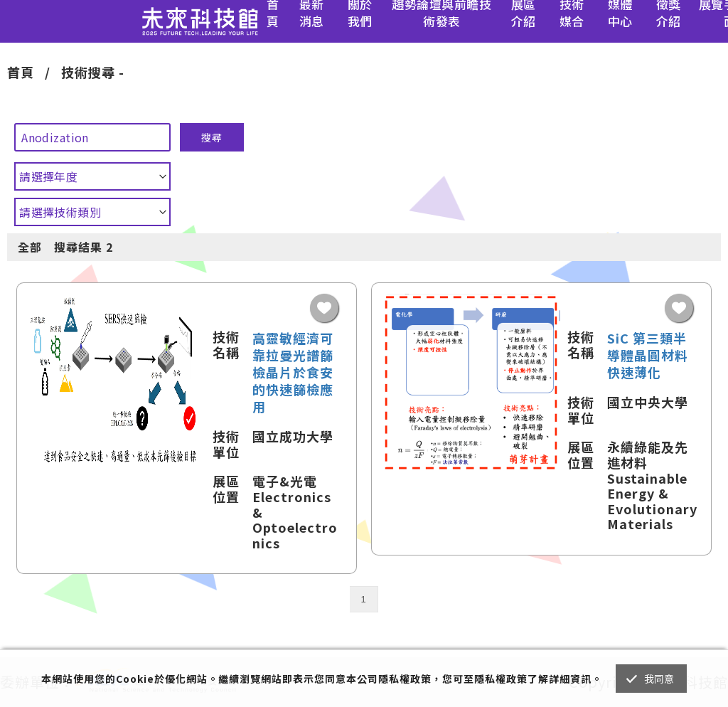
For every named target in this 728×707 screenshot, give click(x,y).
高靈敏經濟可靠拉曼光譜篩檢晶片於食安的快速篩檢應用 (293, 372)
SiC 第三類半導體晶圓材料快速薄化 (648, 355)
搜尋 (212, 137)
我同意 (659, 679)
